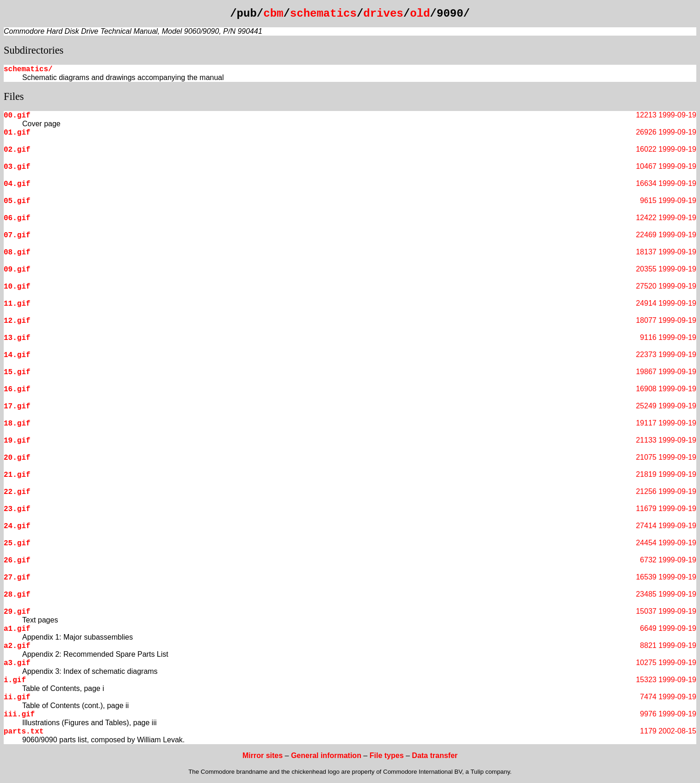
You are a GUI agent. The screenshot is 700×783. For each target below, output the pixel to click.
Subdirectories (34, 50)
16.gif (17, 389)
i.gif (15, 680)
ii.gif (17, 697)
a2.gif (17, 646)
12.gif (17, 321)
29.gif (17, 612)
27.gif (17, 578)
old (420, 14)
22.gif (17, 492)
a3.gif (17, 663)
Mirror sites (263, 755)
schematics (323, 14)
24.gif (17, 526)
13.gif (17, 338)
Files (14, 96)
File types (387, 755)
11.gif (17, 304)
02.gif (17, 150)
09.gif (17, 270)
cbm (273, 14)
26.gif (17, 561)
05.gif (17, 201)
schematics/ (28, 69)
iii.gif (19, 715)
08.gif (17, 253)
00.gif (17, 116)
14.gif (17, 355)
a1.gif (17, 629)
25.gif (17, 543)
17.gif (17, 407)
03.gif (17, 167)
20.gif (17, 458)
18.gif (17, 424)
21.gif (17, 475)
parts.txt (24, 732)
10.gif (17, 287)
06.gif (17, 218)
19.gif (17, 441)
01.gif (17, 133)
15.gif (17, 372)
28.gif (17, 595)
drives (383, 14)
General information (326, 755)
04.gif (17, 184)
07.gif (17, 235)
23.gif (17, 509)
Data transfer (435, 755)
